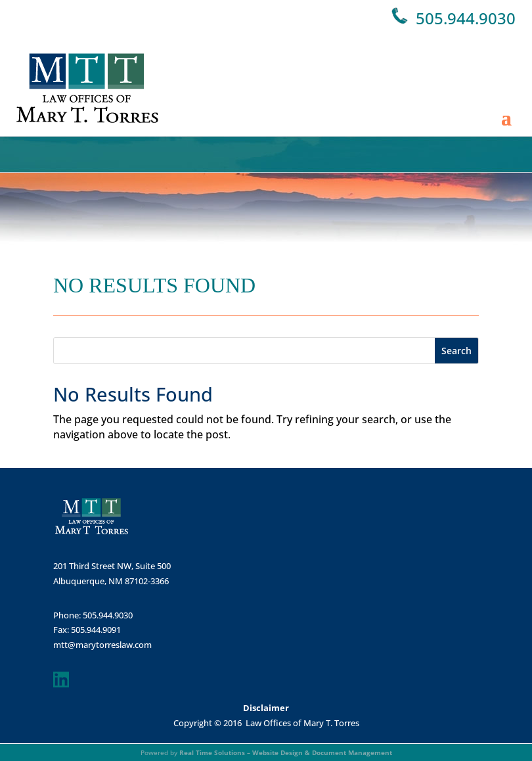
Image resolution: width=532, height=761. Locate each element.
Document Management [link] (352, 752)
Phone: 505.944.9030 (93, 615)
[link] (87, 88)
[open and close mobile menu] (506, 88)
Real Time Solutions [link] (212, 752)
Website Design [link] (277, 752)
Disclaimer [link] (266, 708)
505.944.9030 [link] (466, 18)
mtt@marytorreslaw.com (102, 645)
